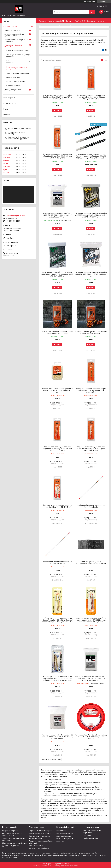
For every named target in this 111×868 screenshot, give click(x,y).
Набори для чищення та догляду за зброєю (18, 62)
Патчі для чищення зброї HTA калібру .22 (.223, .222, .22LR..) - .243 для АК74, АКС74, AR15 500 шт (91, 215)
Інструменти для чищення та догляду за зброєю (17, 68)
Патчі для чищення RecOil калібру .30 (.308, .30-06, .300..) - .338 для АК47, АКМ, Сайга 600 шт (57, 215)
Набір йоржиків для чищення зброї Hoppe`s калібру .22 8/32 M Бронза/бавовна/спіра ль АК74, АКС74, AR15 (57, 620)
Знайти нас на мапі (91, 838)
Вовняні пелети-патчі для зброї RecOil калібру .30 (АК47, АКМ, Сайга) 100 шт (57, 390)
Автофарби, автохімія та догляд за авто (14, 35)
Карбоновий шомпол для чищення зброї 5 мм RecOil (91, 506)
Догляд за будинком (13, 90)
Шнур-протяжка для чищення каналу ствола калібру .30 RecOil (91, 332)
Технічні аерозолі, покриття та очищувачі (16, 40)
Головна (42, 21)
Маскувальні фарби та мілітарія (13, 46)
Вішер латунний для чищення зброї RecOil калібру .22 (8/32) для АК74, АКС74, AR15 (57, 97)
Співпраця (74, 26)
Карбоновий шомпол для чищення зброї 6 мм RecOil (57, 563)
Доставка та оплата (95, 21)
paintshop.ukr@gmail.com (15, 216)
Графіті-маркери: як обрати (40, 833)
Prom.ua (66, 864)
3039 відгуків (91, 2)
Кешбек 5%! (80, 21)
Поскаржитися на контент (50, 866)
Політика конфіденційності (69, 866)
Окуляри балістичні (13, 77)
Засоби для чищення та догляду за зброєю (18, 56)
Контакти (63, 26)
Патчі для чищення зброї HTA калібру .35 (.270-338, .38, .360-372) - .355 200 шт (91, 274)
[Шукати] (92, 12)
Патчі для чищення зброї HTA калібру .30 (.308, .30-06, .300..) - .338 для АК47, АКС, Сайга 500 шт (57, 274)
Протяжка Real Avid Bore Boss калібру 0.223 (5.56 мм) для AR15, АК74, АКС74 (91, 737)
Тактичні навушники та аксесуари (18, 73)
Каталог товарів (55, 21)
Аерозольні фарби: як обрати (41, 831)
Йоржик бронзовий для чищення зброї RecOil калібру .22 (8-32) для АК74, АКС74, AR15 (91, 97)
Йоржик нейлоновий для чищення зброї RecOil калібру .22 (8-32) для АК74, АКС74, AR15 (57, 156)
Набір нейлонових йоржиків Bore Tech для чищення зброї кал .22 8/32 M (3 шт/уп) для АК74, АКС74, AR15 (91, 156)
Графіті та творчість (12, 30)
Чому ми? (60, 841)
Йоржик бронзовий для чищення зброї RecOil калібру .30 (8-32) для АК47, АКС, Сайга (57, 449)
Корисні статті (10, 103)
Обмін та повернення (48, 26)
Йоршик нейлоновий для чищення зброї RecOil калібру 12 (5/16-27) (57, 506)
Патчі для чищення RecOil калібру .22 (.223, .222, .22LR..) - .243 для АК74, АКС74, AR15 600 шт (91, 678)
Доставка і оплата (64, 836)
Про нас (7, 115)
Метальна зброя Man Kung (16, 81)
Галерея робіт (9, 97)
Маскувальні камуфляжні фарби (18, 51)
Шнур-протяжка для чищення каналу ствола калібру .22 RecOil (57, 332)
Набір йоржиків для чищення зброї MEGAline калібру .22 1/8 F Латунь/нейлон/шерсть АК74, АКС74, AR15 (57, 678)
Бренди (69, 21)
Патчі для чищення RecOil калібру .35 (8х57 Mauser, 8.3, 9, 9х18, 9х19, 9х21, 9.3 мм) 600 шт (57, 737)
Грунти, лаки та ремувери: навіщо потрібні (40, 837)
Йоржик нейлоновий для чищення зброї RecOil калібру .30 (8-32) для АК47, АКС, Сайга (91, 449)
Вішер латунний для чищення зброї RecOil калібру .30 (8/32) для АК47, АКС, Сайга (91, 390)
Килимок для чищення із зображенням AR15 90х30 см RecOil (91, 563)
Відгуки (7, 109)
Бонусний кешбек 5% (65, 833)
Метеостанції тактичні (14, 86)
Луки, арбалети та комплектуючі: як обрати (39, 847)
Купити (58, 110)
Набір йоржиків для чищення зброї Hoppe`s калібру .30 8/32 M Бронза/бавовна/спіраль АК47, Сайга (91, 620)
